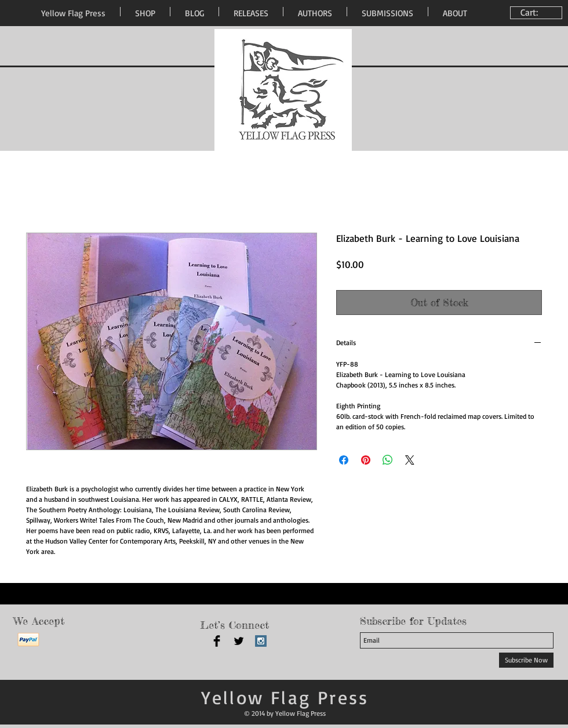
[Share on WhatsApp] (388, 460)
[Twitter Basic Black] (239, 641)
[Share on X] (410, 460)
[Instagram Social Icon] (261, 641)
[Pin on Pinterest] (366, 460)
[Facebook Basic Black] (217, 641)
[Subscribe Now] (526, 660)
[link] (538, 12)
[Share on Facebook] (344, 460)
